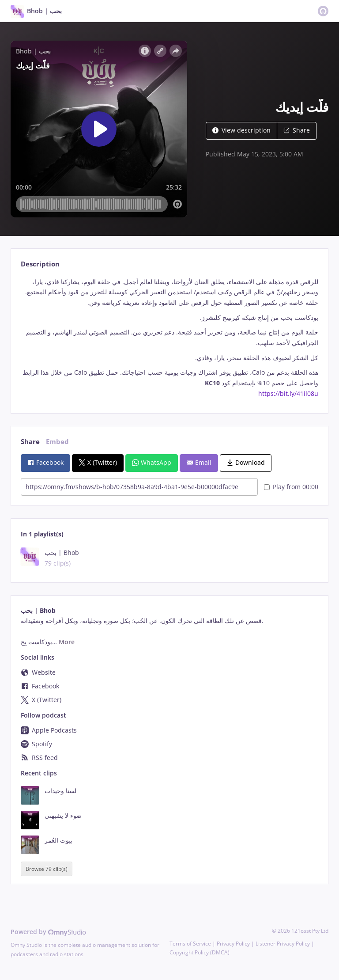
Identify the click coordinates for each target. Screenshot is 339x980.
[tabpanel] (169, 338)
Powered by (48, 932)
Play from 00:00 (291, 487)
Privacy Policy (233, 944)
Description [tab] (40, 264)
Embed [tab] (57, 442)
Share (297, 130)
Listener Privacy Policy (283, 944)
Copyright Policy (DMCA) (200, 952)
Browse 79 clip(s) (47, 869)
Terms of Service (190, 944)
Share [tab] (30, 442)
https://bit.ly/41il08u (288, 393)
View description (241, 130)
